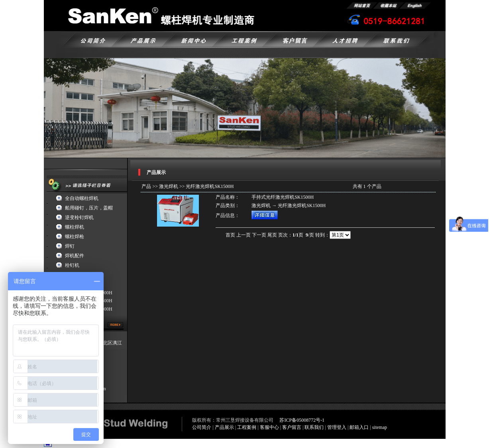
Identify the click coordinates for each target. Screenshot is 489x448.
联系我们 (314, 427)
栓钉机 (72, 265)
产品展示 (224, 427)
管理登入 (337, 427)
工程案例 (247, 427)
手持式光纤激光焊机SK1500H (283, 197)
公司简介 (202, 427)
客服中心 (269, 427)
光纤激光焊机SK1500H (210, 186)
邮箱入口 (359, 427)
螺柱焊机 (75, 227)
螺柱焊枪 (75, 237)
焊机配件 (75, 256)
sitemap (380, 427)
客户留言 (292, 427)
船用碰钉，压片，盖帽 (89, 208)
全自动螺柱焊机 (82, 198)
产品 (146, 186)
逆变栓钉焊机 (79, 217)
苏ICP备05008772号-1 (302, 420)
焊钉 (70, 246)
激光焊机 (169, 186)
